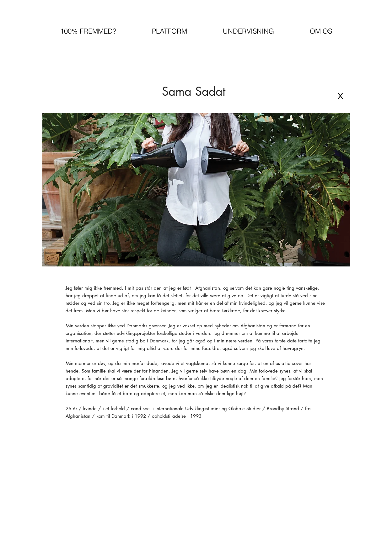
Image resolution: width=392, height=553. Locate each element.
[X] (341, 96)
